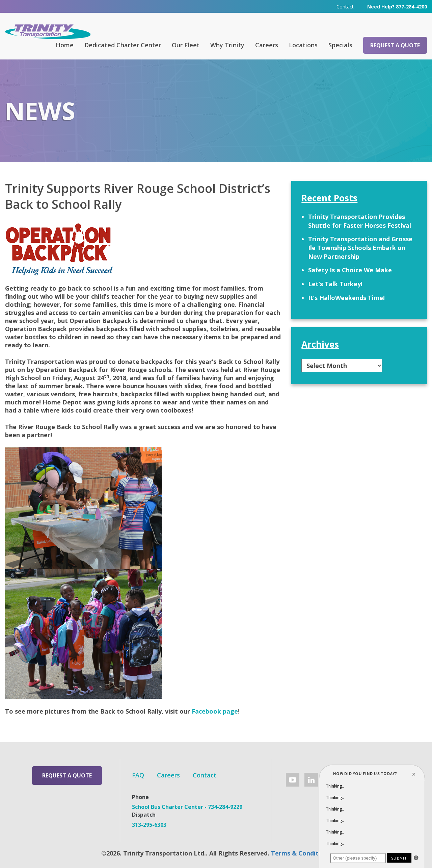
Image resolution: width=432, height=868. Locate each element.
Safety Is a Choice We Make (350, 270)
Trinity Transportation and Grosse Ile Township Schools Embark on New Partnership (360, 247)
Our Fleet (186, 45)
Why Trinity (227, 45)
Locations (303, 45)
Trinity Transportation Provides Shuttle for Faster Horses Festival (360, 221)
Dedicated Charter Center (123, 45)
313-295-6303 (149, 825)
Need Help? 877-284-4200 (397, 7)
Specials (340, 45)
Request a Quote (395, 45)
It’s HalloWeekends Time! (346, 298)
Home (65, 45)
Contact (345, 7)
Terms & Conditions (301, 853)
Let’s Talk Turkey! (335, 284)
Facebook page (215, 711)
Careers (267, 45)
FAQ (138, 775)
